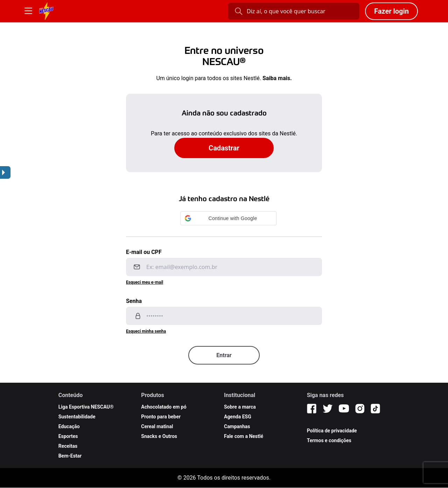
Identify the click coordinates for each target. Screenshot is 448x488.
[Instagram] (360, 409)
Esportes (68, 436)
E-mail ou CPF (144, 252)
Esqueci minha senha (146, 331)
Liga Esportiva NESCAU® (86, 407)
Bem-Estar (70, 456)
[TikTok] (375, 409)
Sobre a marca (240, 407)
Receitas (68, 446)
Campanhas (237, 426)
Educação (69, 426)
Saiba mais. (277, 78)
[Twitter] (328, 409)
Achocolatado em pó (164, 407)
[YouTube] (344, 409)
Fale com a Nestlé (244, 436)
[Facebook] (312, 409)
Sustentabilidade (77, 417)
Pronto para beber (161, 417)
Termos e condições (329, 440)
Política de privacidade (332, 431)
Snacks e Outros (159, 436)
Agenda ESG (238, 417)
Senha (134, 301)
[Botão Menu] (28, 11)
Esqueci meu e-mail (145, 282)
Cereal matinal (157, 426)
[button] (228, 218)
